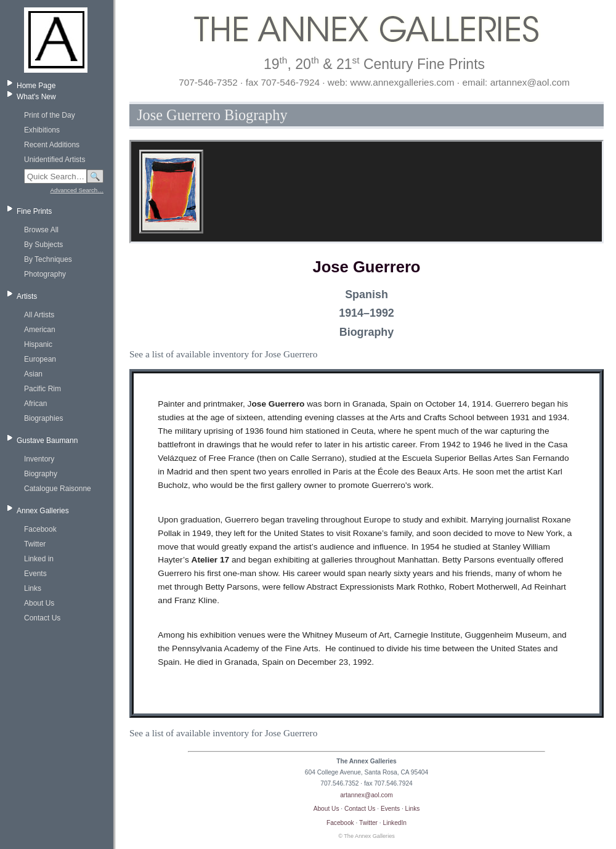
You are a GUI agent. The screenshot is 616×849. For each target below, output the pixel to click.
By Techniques (48, 259)
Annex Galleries (43, 511)
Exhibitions (42, 130)
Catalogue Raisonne (58, 489)
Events (35, 574)
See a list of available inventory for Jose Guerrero (223, 354)
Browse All (41, 230)
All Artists (39, 315)
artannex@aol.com (367, 795)
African (35, 404)
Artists (27, 296)
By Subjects (43, 245)
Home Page (36, 86)
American (40, 330)
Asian (33, 374)
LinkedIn (395, 823)
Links (33, 588)
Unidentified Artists (55, 160)
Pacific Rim (43, 389)
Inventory (39, 459)
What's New (36, 97)
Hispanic (38, 344)
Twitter (35, 544)
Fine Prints (34, 211)
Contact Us (42, 618)
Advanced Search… (77, 190)
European (40, 359)
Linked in (39, 559)
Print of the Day (50, 115)
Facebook (40, 529)
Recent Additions (52, 145)
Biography (41, 474)
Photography (45, 274)
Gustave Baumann (47, 441)
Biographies (43, 418)
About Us (39, 603)
